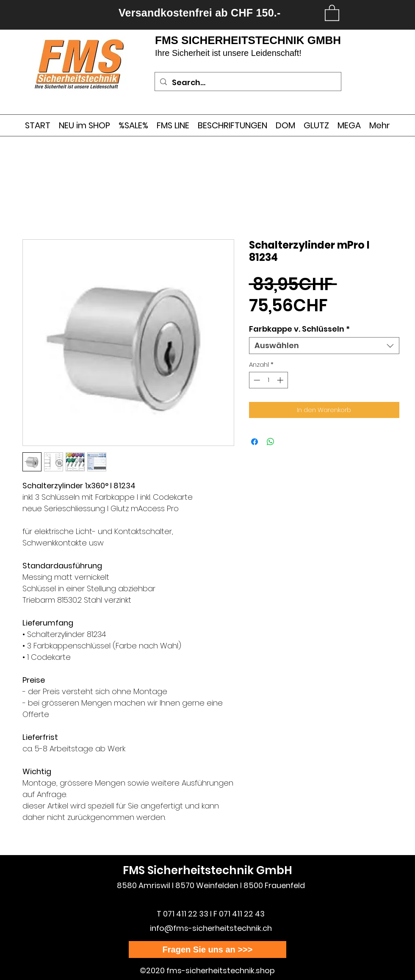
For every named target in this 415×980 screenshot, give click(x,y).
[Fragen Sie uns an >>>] (207, 950)
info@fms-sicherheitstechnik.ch (211, 928)
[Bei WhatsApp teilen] (271, 442)
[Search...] (248, 83)
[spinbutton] (268, 380)
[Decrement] (256, 380)
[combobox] (324, 346)
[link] (332, 12)
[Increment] (281, 380)
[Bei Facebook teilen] (255, 442)
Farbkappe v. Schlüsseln (299, 329)
